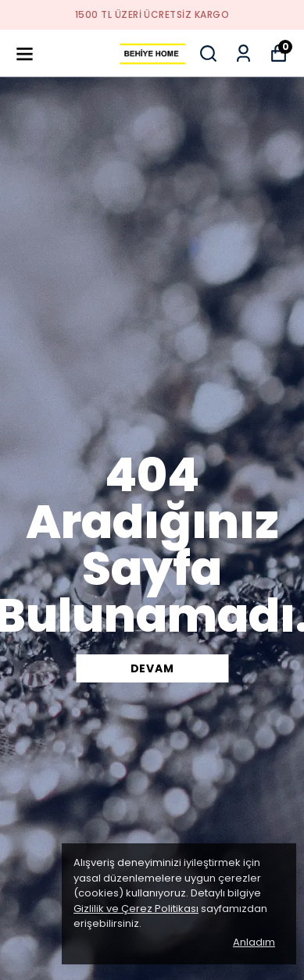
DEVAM (152, 668)
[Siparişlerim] (243, 53)
